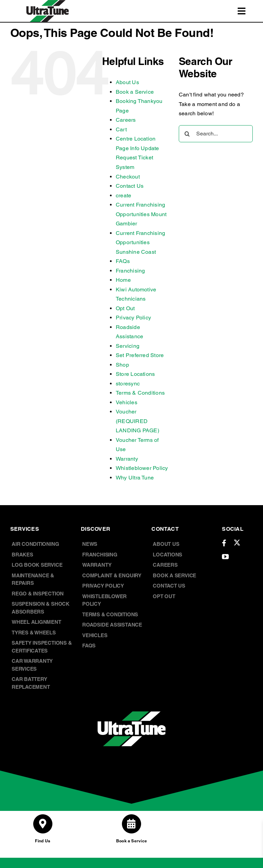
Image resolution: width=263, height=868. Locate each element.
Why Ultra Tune (135, 478)
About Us (127, 82)
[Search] (187, 134)
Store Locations (135, 374)
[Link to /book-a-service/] (131, 824)
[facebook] (224, 543)
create (123, 195)
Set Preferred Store (140, 355)
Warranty (127, 459)
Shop (122, 365)
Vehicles (127, 402)
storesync (128, 384)
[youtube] (225, 557)
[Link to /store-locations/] (43, 824)
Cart (121, 129)
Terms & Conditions (140, 393)
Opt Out (125, 308)
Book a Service (135, 92)
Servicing (128, 346)
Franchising (130, 271)
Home (123, 280)
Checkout (128, 177)
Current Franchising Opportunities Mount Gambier (141, 214)
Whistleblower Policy (142, 468)
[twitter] (237, 542)
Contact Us (130, 186)
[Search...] (216, 134)
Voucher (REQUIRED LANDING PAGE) (137, 421)
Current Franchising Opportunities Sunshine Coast (141, 242)
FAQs (123, 261)
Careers (126, 120)
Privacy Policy (133, 318)
